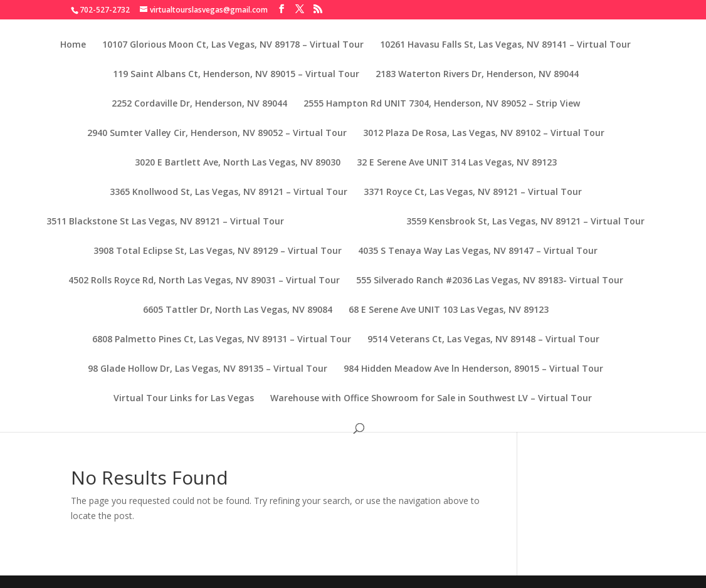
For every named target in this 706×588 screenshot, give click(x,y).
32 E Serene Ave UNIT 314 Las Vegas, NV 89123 (457, 163)
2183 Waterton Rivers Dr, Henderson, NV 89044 (477, 75)
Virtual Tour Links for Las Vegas (184, 399)
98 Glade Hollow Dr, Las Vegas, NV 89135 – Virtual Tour (208, 369)
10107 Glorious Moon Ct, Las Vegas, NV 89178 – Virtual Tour (233, 45)
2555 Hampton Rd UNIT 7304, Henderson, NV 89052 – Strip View (442, 104)
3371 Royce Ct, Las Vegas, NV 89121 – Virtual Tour (473, 192)
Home (73, 45)
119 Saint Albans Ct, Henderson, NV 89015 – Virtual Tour (236, 75)
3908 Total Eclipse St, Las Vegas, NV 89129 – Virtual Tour (218, 251)
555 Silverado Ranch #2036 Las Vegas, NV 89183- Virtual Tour (490, 281)
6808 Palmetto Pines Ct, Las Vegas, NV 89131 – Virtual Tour (222, 340)
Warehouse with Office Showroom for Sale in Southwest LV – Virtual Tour (431, 399)
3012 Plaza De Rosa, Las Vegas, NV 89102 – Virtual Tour (484, 134)
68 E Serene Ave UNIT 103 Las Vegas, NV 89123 (449, 310)
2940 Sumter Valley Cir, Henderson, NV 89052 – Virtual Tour (217, 134)
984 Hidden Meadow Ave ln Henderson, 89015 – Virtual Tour (473, 369)
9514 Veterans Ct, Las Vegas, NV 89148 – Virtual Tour (483, 340)
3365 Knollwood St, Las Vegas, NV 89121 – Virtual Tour (229, 192)
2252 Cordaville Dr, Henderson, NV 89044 (199, 104)
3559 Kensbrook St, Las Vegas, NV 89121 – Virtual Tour (525, 222)
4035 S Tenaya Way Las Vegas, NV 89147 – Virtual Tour (478, 251)
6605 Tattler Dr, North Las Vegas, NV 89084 (238, 310)
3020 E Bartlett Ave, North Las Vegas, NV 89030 (238, 163)
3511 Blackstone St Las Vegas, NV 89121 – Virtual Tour (165, 222)
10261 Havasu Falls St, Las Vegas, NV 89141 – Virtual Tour (505, 45)
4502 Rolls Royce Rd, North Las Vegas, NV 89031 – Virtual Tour (204, 281)
